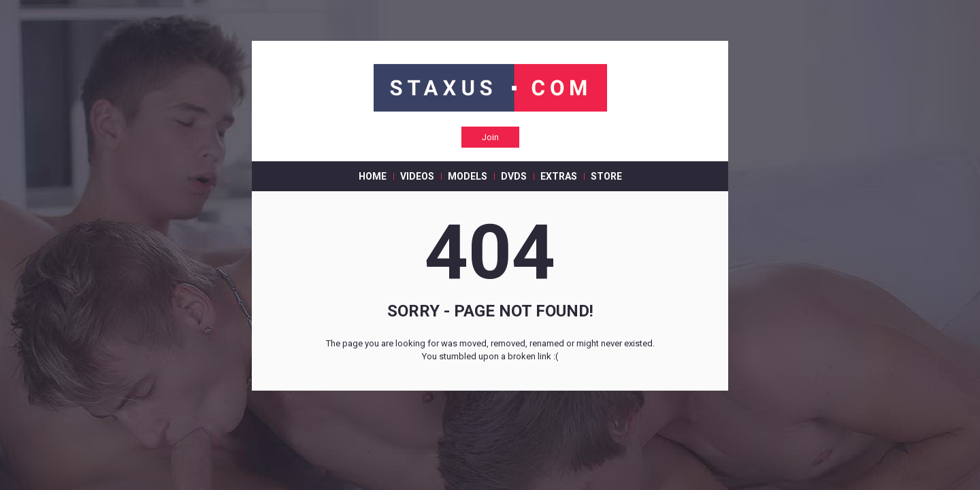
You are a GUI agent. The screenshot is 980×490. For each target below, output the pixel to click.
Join (490, 137)
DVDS (514, 176)
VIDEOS (417, 176)
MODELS (468, 176)
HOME (373, 176)
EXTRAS (559, 176)
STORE (606, 176)
